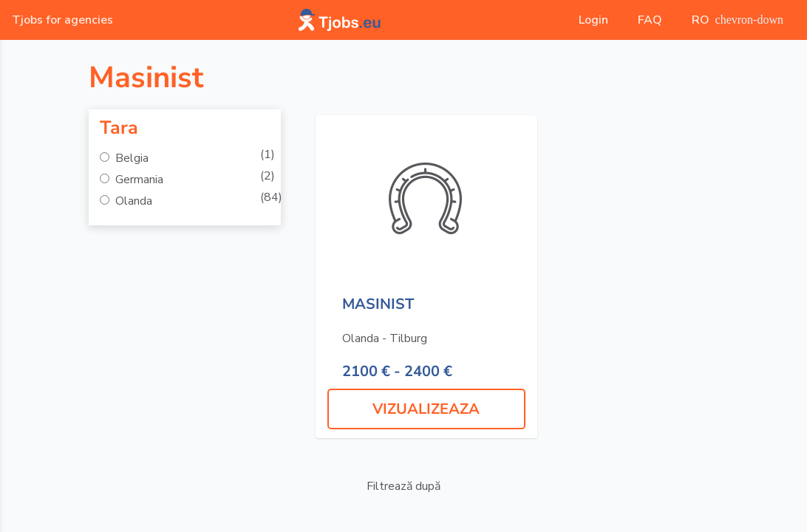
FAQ (650, 20)
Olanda (132, 201)
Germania (138, 180)
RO (738, 20)
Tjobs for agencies (62, 20)
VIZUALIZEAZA (426, 409)
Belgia (130, 158)
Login (593, 20)
